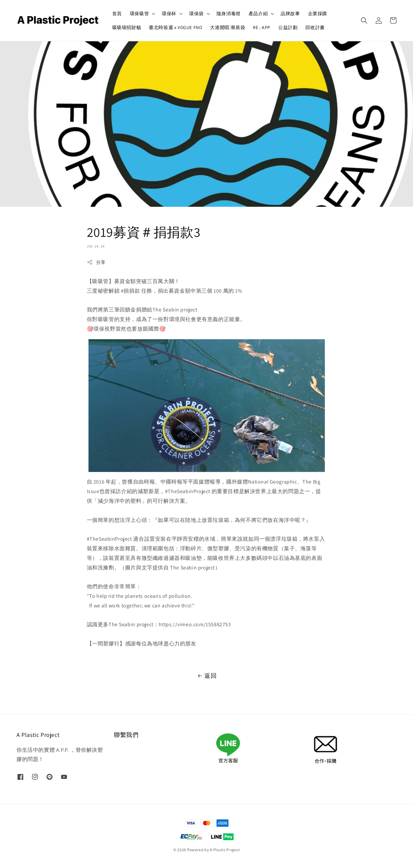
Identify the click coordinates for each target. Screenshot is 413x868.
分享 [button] (96, 262)
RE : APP (262, 27)
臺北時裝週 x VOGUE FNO (175, 27)
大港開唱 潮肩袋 (227, 27)
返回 (206, 676)
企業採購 (318, 14)
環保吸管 (139, 14)
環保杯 (169, 14)
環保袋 (196, 14)
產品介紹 (258, 14)
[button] (364, 20)
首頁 (117, 14)
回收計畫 (315, 27)
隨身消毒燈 (229, 14)
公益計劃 (288, 27)
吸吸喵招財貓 (127, 27)
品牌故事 (290, 14)
